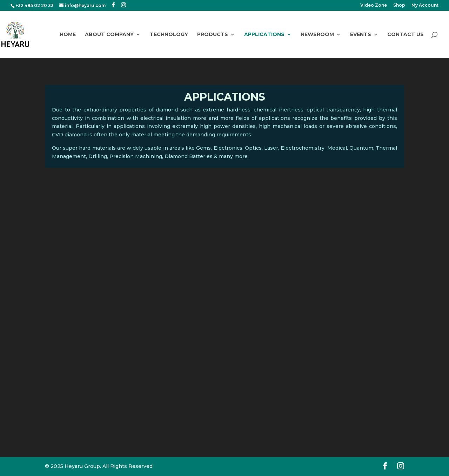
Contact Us (406, 35)
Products (213, 35)
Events (361, 35)
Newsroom (317, 35)
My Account (425, 5)
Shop (399, 5)
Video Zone (374, 5)
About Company (109, 35)
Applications (264, 35)
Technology (169, 35)
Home (68, 35)
